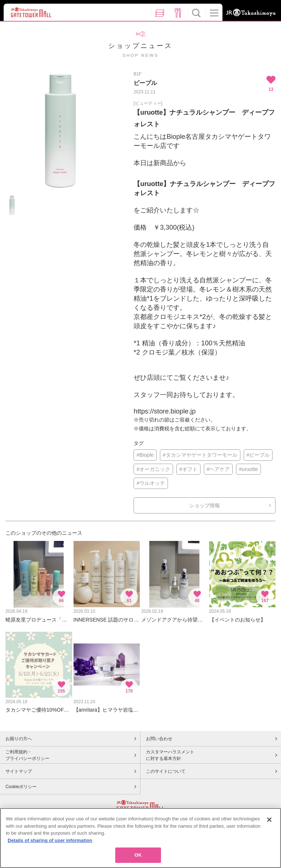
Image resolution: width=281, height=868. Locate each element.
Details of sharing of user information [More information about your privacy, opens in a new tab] (50, 840)
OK (138, 855)
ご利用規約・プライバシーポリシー (27, 755)
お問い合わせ (159, 739)
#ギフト (188, 469)
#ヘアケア (218, 469)
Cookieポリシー (21, 787)
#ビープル (258, 455)
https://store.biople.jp (164, 411)
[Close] (269, 820)
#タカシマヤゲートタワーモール (200, 455)
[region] (140, 838)
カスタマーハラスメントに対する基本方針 (170, 755)
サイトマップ (19, 771)
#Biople (145, 455)
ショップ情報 (205, 505)
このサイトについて (166, 771)
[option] (60, 131)
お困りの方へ (19, 739)
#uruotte (248, 469)
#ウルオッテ (151, 483)
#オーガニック (153, 469)
